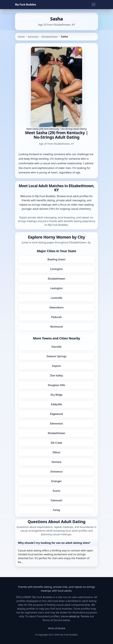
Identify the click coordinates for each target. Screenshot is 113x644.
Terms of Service (56, 628)
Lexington (56, 288)
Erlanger (56, 481)
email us (74, 616)
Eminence (57, 472)
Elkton (56, 452)
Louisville (56, 298)
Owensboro (56, 307)
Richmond (56, 327)
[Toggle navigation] (94, 4)
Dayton (56, 366)
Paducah (56, 317)
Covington (56, 269)
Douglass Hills (56, 385)
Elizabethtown (50, 37)
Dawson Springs (56, 356)
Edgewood (56, 414)
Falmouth (56, 500)
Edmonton (56, 424)
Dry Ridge (57, 395)
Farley (56, 510)
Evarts (56, 491)
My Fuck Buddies (26, 4)
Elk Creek (56, 443)
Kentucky (33, 37)
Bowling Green (56, 259)
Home (21, 37)
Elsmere (57, 462)
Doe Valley (56, 375)
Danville (56, 347)
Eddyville (56, 404)
